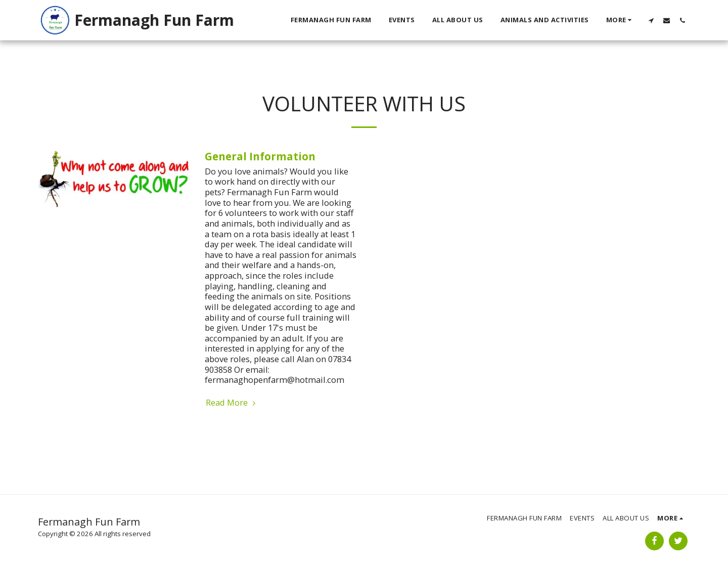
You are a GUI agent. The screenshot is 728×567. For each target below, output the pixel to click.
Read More (232, 403)
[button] (651, 20)
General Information (260, 156)
